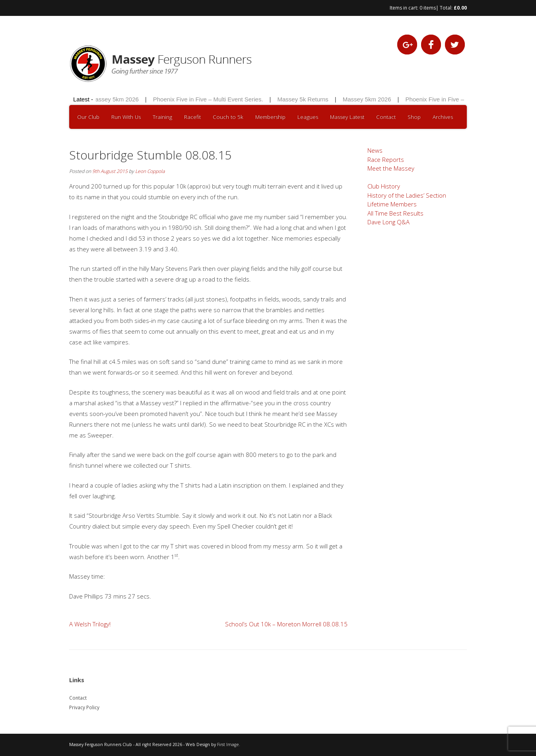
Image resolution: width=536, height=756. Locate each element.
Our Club (88, 117)
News (375, 150)
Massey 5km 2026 (117, 99)
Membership (270, 117)
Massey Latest (347, 117)
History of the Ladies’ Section (407, 195)
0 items (428, 8)
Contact (386, 117)
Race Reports (386, 159)
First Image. (229, 744)
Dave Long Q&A (388, 222)
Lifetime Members (392, 204)
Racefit (192, 117)
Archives (443, 117)
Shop (414, 117)
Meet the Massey (391, 168)
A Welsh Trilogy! (90, 624)
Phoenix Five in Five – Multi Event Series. (210, 99)
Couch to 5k (228, 117)
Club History (384, 186)
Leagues (308, 117)
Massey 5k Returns (305, 99)
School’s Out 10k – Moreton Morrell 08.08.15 (286, 624)
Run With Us (126, 117)
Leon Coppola (150, 171)
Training (162, 117)
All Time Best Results (395, 213)
